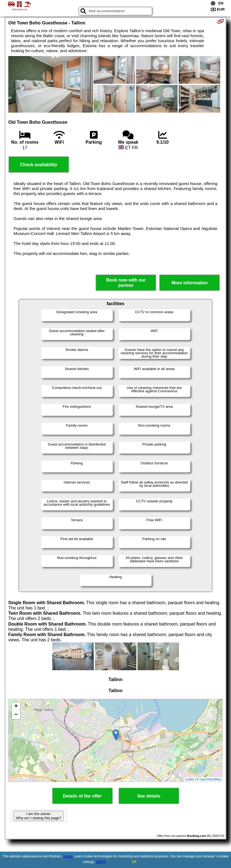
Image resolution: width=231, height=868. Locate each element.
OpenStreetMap (211, 779)
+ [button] (16, 707)
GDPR (101, 862)
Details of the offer (82, 796)
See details (149, 796)
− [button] (16, 715)
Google (68, 856)
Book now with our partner (126, 283)
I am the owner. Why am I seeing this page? (38, 816)
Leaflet (189, 779)
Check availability (39, 165)
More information (190, 283)
